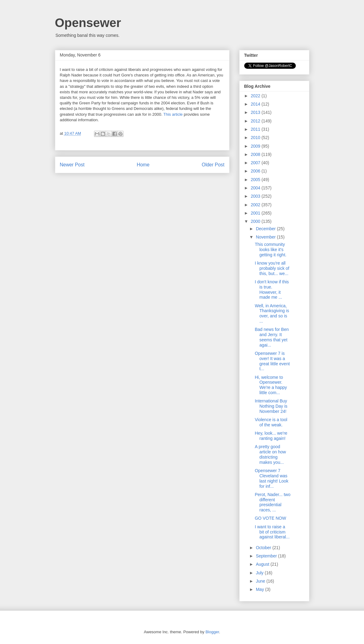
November (266, 237)
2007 (256, 163)
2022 (256, 96)
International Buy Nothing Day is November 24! (271, 406)
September (267, 556)
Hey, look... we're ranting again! (271, 436)
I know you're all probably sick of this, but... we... (272, 268)
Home (143, 165)
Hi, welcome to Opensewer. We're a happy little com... (271, 385)
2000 (256, 221)
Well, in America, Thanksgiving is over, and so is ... (272, 313)
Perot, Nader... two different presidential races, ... (272, 502)
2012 (256, 121)
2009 (256, 146)
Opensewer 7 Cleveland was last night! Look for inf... (271, 478)
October (264, 548)
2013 (256, 112)
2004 (256, 188)
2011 (256, 129)
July (260, 573)
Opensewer (88, 23)
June (261, 581)
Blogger (212, 632)
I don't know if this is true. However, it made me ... (272, 289)
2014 (256, 104)
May (260, 589)
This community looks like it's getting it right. (270, 250)
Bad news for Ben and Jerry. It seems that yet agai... (272, 337)
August (263, 564)
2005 (256, 180)
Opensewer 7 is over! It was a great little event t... (272, 361)
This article (173, 114)
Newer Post (72, 165)
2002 (256, 205)
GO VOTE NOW (270, 518)
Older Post (213, 165)
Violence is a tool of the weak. (271, 422)
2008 (256, 154)
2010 (256, 138)
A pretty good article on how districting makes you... (270, 454)
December (266, 229)
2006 (256, 171)
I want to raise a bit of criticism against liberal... (272, 532)
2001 (256, 213)
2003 (256, 196)
